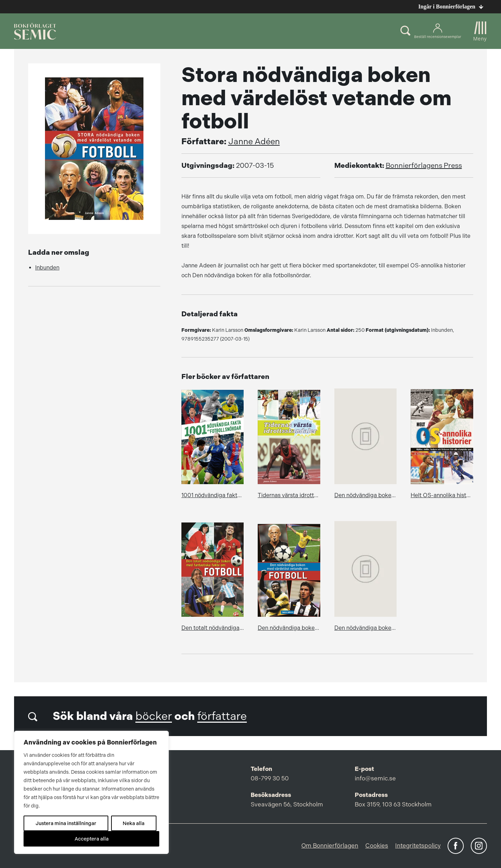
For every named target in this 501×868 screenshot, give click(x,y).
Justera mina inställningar (66, 823)
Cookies (377, 845)
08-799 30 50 (270, 778)
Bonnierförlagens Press (424, 166)
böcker (154, 716)
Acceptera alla (92, 839)
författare (222, 716)
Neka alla (134, 823)
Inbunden (47, 268)
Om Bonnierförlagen (330, 845)
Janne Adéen (254, 141)
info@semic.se (375, 778)
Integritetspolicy (418, 845)
